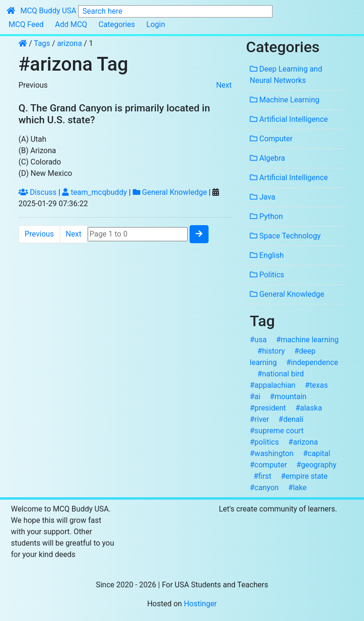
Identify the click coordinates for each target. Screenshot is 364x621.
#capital (317, 453)
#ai (255, 397)
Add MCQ (71, 24)
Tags (43, 43)
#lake (297, 488)
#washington (272, 453)
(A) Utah (32, 139)
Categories (117, 24)
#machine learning (307, 340)
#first (263, 476)
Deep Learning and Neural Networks (286, 75)
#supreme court (277, 431)
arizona (69, 43)
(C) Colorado (40, 162)
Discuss (37, 192)
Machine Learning (285, 100)
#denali (291, 419)
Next (224, 85)
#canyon (264, 488)
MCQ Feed (26, 24)
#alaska (309, 408)
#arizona (303, 442)
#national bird (281, 374)
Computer (271, 139)
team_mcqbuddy (95, 192)
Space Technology (285, 236)
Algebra (268, 158)
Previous (33, 85)
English (267, 255)
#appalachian (273, 385)
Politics (267, 275)
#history (271, 351)
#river (259, 419)
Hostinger (200, 604)
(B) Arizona (37, 151)
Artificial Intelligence (289, 119)
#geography (316, 465)
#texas (316, 385)
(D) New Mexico (45, 173)
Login (156, 24)
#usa (258, 340)
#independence (312, 362)
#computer (268, 465)
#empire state (304, 476)
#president (268, 408)
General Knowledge (170, 192)
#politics (264, 442)
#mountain (288, 397)
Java (263, 197)
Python (266, 216)
